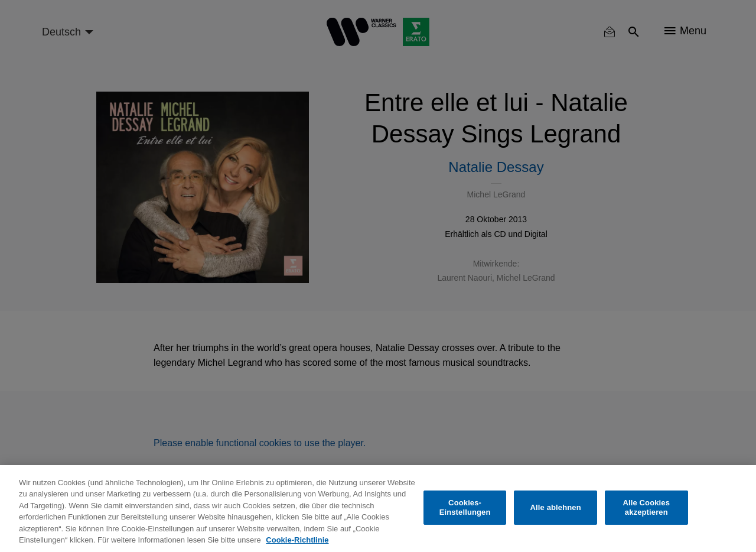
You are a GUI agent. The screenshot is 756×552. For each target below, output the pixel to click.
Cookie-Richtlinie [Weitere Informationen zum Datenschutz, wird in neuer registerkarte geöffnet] (297, 540)
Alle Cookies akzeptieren (646, 507)
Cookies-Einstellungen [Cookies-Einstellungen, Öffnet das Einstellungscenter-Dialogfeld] (465, 507)
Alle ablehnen (556, 507)
